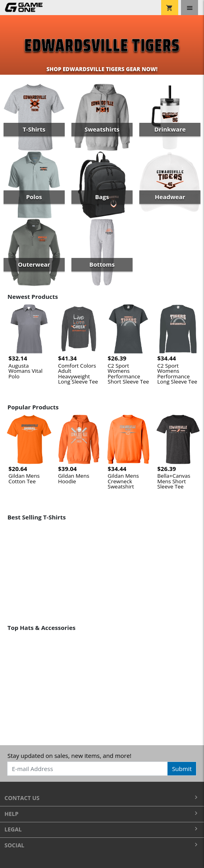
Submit (182, 769)
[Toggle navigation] (190, 8)
